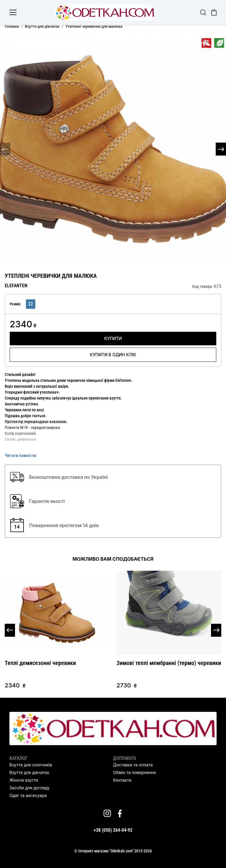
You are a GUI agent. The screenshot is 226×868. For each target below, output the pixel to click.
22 (31, 304)
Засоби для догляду (29, 788)
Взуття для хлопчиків (31, 765)
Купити (113, 338)
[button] (221, 149)
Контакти (122, 780)
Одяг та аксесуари (28, 795)
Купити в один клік (113, 355)
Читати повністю (21, 456)
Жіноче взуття (24, 780)
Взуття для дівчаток (42, 26)
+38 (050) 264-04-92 (113, 830)
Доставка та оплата (133, 765)
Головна (12, 26)
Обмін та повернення (134, 772)
